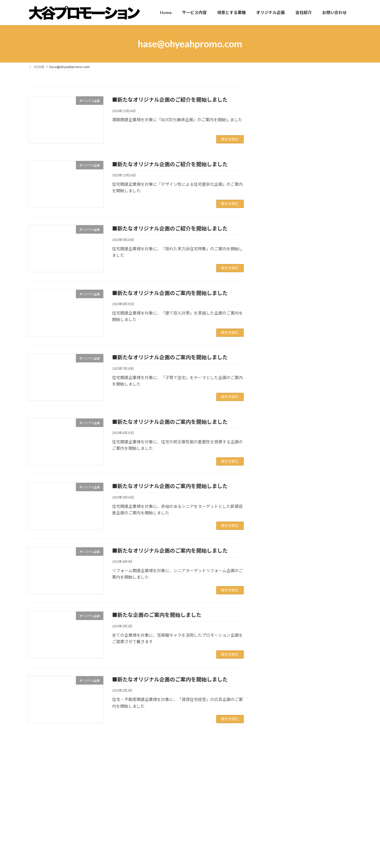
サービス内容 (153, 819)
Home (39, 776)
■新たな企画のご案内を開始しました (157, 615)
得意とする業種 (155, 830)
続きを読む (230, 139)
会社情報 (274, 426)
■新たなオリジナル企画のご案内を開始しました (170, 293)
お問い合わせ (153, 860)
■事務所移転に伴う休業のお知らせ (295, 266)
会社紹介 (149, 850)
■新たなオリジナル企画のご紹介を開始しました (170, 100)
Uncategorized (280, 402)
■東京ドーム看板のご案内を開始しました (301, 337)
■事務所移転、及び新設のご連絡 (293, 288)
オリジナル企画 (280, 414)
